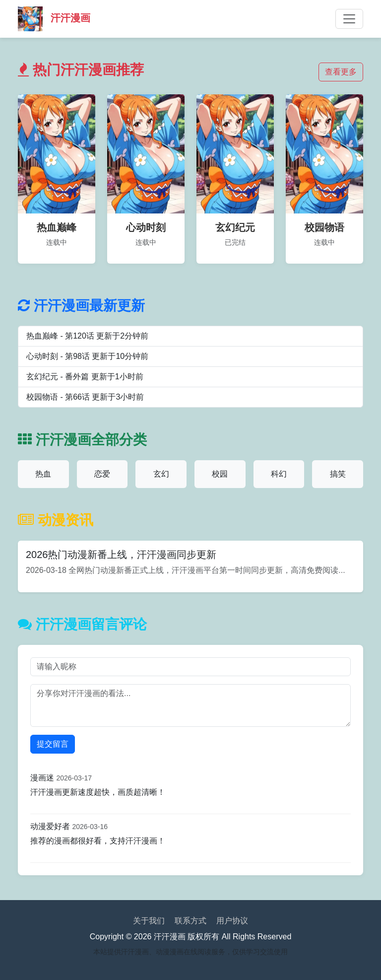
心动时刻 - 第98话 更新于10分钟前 (87, 356)
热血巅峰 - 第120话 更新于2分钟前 (87, 336)
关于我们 (149, 921)
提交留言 (53, 744)
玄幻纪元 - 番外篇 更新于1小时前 (85, 377)
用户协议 (232, 921)
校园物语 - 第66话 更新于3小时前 (85, 397)
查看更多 (341, 72)
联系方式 (190, 921)
